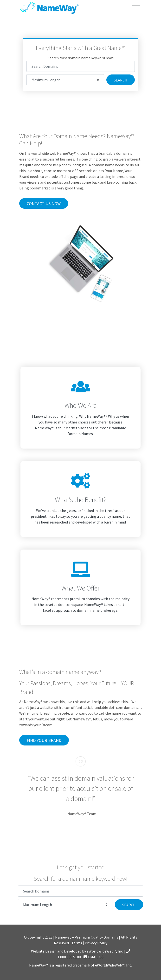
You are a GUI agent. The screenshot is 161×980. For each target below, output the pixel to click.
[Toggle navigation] (136, 8)
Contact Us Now (44, 204)
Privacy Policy (96, 943)
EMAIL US (93, 957)
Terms (77, 943)
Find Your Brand (44, 740)
